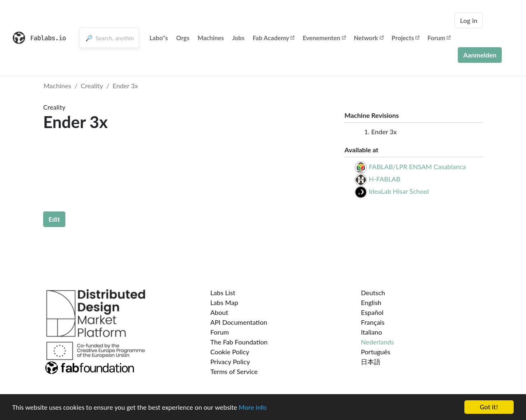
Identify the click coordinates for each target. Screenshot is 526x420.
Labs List (223, 293)
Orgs (183, 38)
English (371, 302)
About (219, 312)
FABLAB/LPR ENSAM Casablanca (417, 166)
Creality (92, 86)
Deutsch (373, 293)
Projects (405, 38)
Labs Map (224, 302)
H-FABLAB (384, 179)
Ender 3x (125, 86)
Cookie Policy (230, 352)
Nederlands (377, 342)
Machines (211, 38)
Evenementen (324, 38)
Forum (439, 38)
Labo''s (159, 38)
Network (369, 38)
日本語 (371, 361)
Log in (468, 20)
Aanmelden (480, 55)
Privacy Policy (230, 361)
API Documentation (239, 322)
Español (372, 312)
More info (253, 407)
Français (373, 322)
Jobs (238, 38)
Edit (54, 219)
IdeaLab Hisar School (399, 191)
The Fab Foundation (239, 342)
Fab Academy (274, 38)
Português (375, 352)
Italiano (371, 332)
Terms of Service (234, 371)
